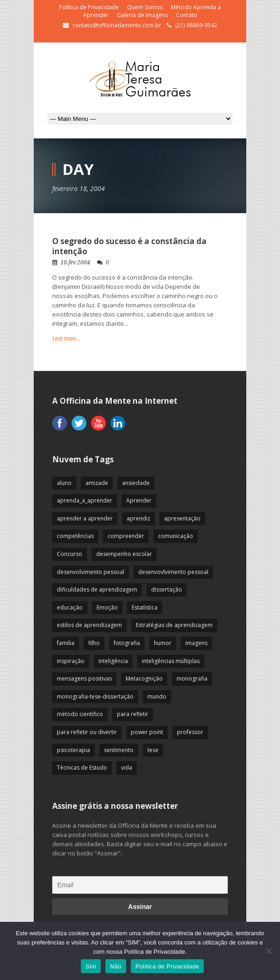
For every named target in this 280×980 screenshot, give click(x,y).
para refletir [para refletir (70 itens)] (133, 714)
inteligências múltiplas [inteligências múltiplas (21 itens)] (171, 661)
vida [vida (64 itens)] (127, 768)
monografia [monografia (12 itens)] (192, 678)
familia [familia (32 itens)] (66, 643)
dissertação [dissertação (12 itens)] (167, 589)
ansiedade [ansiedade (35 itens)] (136, 483)
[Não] (268, 951)
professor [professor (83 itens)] (190, 732)
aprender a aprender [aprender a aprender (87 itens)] (85, 518)
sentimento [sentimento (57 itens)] (119, 750)
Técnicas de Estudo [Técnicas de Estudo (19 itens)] (82, 768)
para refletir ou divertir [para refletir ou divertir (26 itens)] (87, 732)
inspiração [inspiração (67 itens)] (71, 661)
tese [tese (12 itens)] (153, 750)
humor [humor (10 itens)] (163, 643)
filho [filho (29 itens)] (94, 643)
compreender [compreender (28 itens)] (126, 536)
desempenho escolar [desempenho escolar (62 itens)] (124, 554)
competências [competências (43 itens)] (75, 536)
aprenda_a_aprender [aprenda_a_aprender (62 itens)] (85, 500)
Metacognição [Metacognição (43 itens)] (144, 678)
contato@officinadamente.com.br (117, 25)
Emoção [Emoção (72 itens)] (107, 607)
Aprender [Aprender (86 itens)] (139, 500)
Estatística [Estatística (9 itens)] (145, 607)
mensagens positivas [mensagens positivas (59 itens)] (84, 678)
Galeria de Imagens (142, 15)
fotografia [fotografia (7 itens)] (127, 643)
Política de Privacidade (89, 7)
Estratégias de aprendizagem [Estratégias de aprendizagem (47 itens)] (174, 625)
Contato (187, 15)
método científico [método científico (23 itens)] (80, 714)
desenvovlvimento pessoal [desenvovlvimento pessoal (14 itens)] (173, 572)
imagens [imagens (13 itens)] (196, 643)
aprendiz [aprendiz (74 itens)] (138, 518)
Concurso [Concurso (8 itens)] (70, 554)
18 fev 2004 (75, 263)
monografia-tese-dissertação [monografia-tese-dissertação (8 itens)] (95, 696)
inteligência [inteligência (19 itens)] (113, 661)
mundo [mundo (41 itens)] (157, 696)
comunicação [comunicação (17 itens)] (176, 536)
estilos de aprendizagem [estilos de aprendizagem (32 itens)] (89, 625)
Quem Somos (145, 7)
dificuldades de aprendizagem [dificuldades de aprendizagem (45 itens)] (97, 589)
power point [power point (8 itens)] (147, 732)
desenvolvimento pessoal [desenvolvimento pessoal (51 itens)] (91, 572)
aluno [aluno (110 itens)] (64, 483)
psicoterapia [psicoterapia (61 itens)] (73, 750)
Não (116, 966)
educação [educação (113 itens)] (70, 607)
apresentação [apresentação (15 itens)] (182, 518)
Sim (91, 966)
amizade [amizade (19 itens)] (97, 483)
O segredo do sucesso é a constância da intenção (129, 246)
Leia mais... (66, 338)
